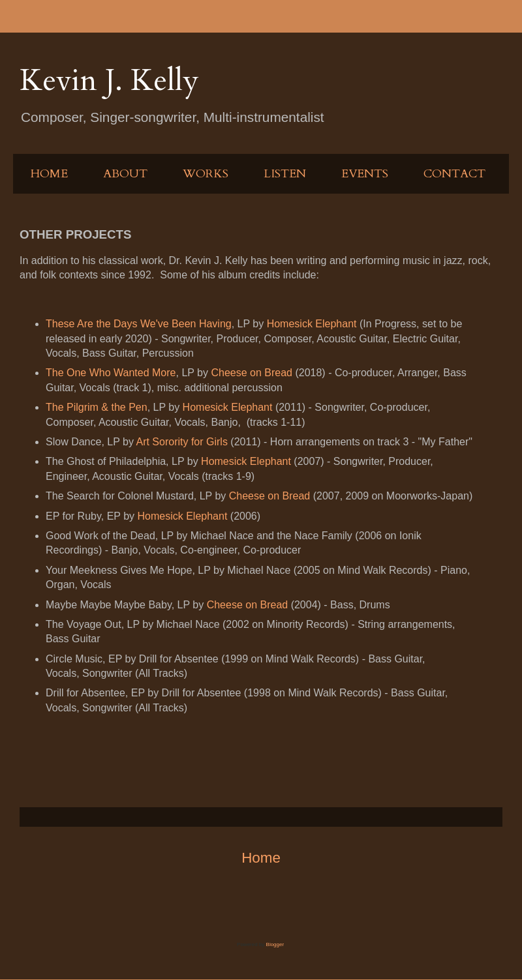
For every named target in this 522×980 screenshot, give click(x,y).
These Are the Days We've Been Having (139, 324)
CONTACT (454, 174)
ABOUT (125, 174)
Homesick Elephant (312, 324)
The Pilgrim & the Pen (97, 407)
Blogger (275, 944)
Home (261, 858)
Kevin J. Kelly (109, 81)
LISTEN (285, 174)
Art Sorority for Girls (181, 442)
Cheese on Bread (252, 373)
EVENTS (365, 174)
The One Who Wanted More (111, 373)
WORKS (206, 174)
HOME (49, 174)
